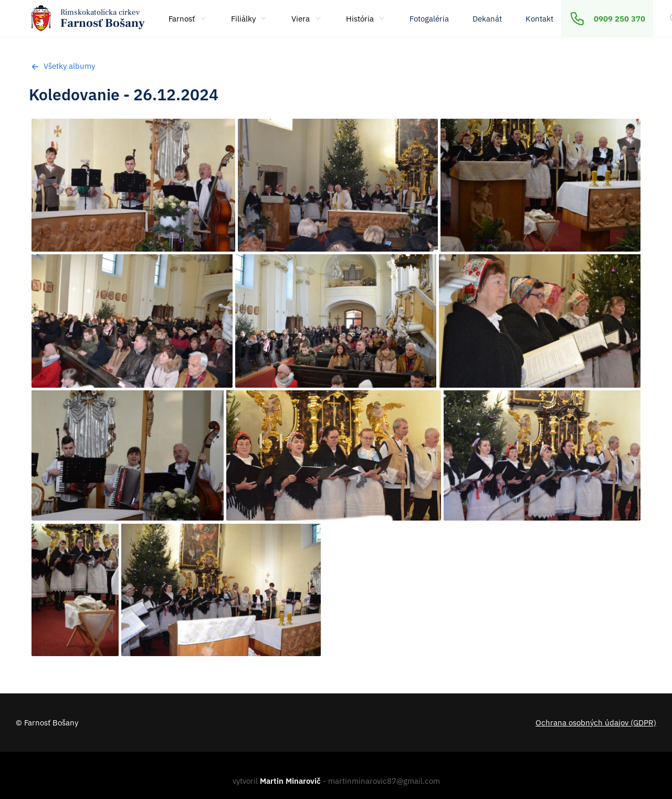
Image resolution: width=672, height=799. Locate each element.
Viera (307, 19)
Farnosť (188, 19)
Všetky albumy (62, 66)
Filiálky (250, 19)
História (366, 19)
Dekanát (487, 19)
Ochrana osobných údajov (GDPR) (596, 722)
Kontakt (539, 19)
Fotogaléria (429, 19)
